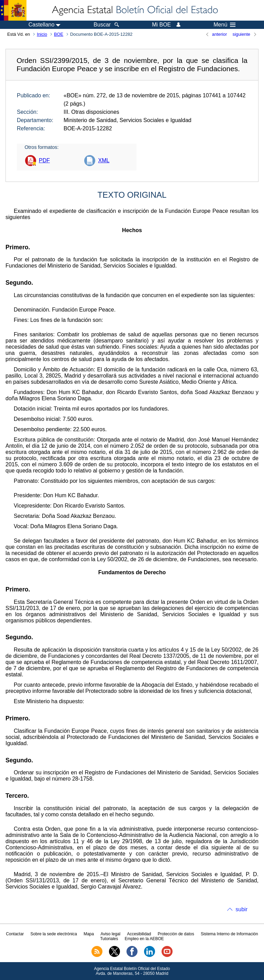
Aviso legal (110, 934)
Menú (224, 25)
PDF (44, 160)
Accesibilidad (139, 934)
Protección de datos (176, 934)
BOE (59, 34)
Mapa (89, 934)
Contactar (15, 934)
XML (104, 160)
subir (241, 909)
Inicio (42, 34)
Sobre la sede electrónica (54, 934)
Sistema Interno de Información (229, 934)
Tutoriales (109, 939)
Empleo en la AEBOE (144, 939)
